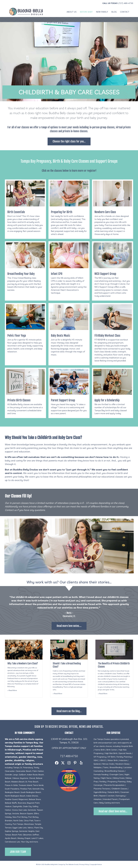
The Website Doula (72, 864)
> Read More (12, 690)
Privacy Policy (84, 864)
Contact (125, 12)
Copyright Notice (96, 864)
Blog (114, 12)
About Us (72, 12)
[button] (57, 763)
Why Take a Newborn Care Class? (23, 663)
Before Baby (86, 12)
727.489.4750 (69, 756)
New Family (102, 12)
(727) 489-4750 (126, 3)
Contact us (11, 510)
